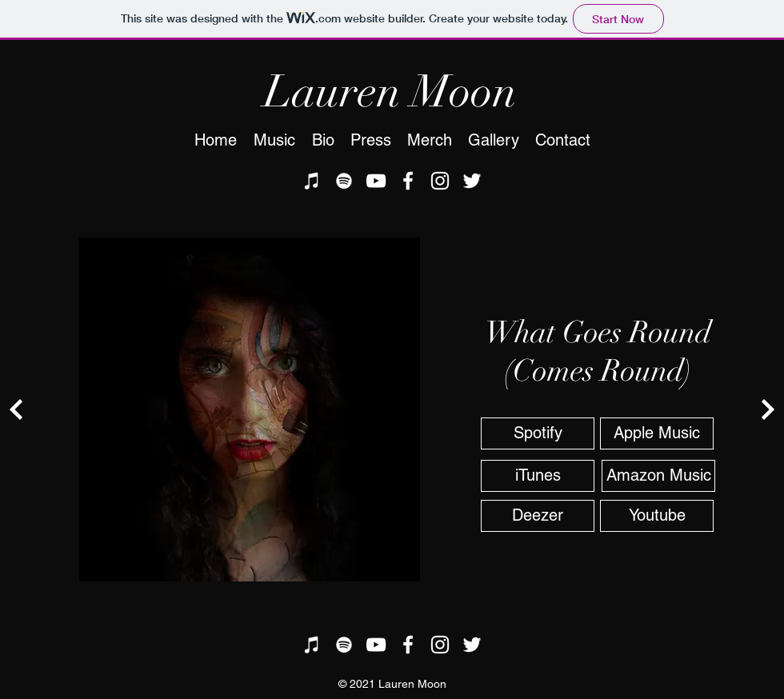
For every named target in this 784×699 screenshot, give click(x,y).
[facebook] (408, 181)
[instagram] (440, 181)
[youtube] (376, 181)
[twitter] (472, 181)
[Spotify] (344, 181)
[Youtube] (657, 516)
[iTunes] (312, 181)
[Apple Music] (657, 433)
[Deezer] (538, 516)
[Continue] (16, 409)
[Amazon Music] (658, 476)
